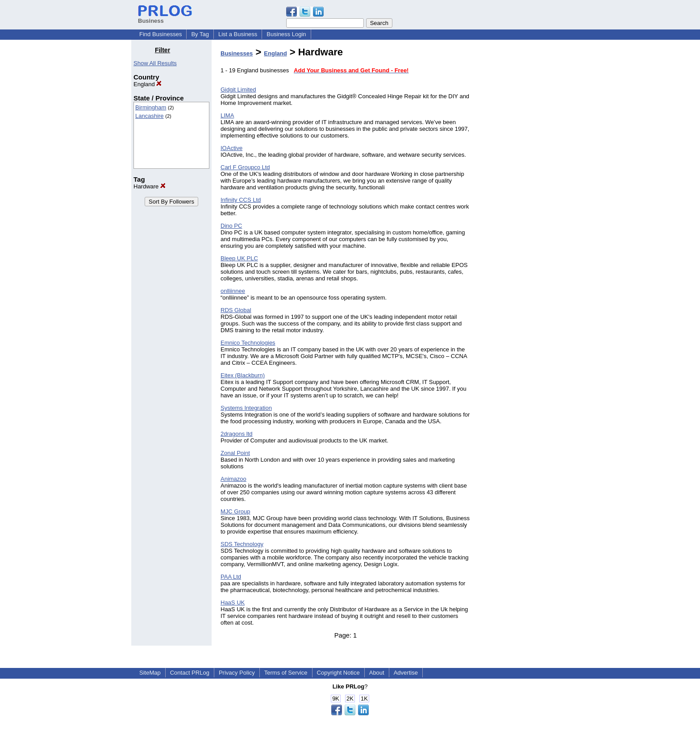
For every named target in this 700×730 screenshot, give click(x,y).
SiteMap (150, 673)
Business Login (286, 34)
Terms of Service (286, 673)
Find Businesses (160, 34)
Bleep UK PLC (239, 258)
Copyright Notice (338, 673)
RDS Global (236, 310)
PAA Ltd (231, 577)
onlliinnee (233, 291)
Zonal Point (235, 453)
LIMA (227, 115)
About (377, 673)
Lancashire (150, 116)
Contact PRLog (190, 673)
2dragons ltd (237, 434)
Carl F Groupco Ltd (245, 167)
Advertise (406, 673)
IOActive (231, 148)
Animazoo (233, 479)
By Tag (200, 34)
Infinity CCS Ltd (241, 200)
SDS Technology (242, 544)
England (148, 84)
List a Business (238, 34)
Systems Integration (246, 408)
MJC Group (235, 511)
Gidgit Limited (238, 90)
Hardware (150, 186)
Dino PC (231, 226)
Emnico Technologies (248, 343)
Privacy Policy (237, 673)
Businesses (237, 53)
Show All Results (155, 63)
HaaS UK (233, 603)
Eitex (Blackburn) (243, 375)
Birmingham (151, 107)
